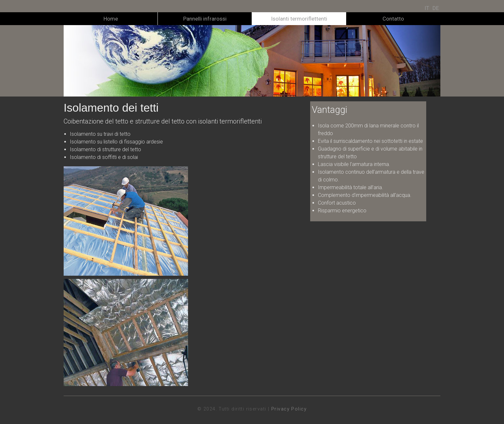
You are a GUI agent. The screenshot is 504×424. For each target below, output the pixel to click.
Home (111, 19)
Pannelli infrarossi (205, 19)
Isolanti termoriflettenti (299, 19)
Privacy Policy (289, 409)
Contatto (393, 19)
